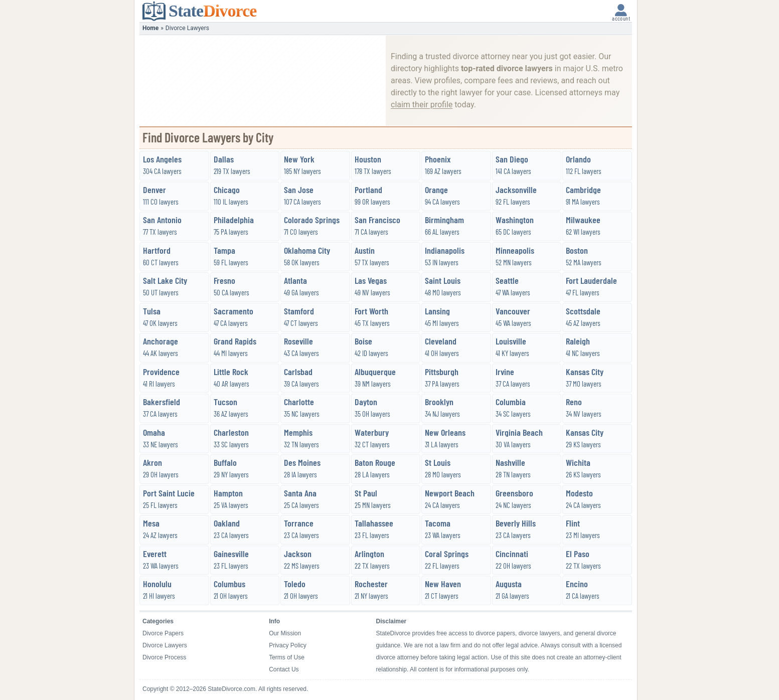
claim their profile (422, 105)
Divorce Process (164, 657)
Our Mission (285, 633)
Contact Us (284, 669)
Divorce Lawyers (165, 645)
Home (150, 28)
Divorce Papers (163, 633)
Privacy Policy (288, 645)
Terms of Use (287, 657)
